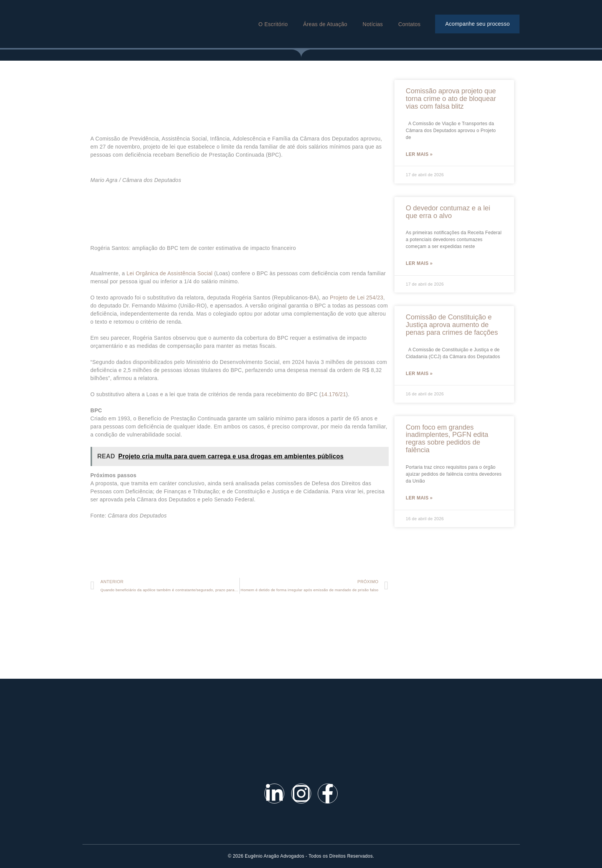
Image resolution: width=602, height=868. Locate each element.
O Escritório (273, 24)
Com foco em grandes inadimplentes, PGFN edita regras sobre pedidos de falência (447, 440)
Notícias (373, 24)
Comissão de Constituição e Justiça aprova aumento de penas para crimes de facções (452, 326)
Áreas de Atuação (325, 24)
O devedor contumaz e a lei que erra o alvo (448, 212)
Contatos (409, 24)
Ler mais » (419, 155)
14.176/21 (334, 394)
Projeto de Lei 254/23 (357, 298)
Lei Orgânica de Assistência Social (170, 273)
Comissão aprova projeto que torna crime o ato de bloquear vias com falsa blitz (451, 99)
